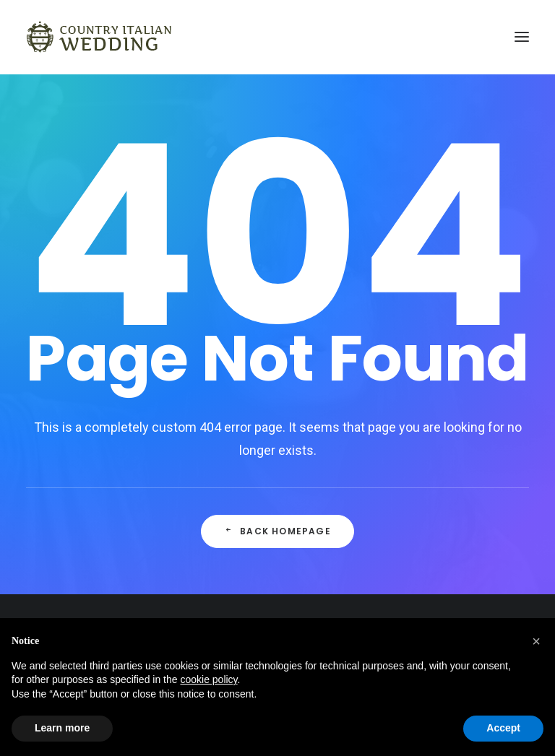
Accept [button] (503, 728)
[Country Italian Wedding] (99, 37)
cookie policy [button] (208, 679)
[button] (536, 641)
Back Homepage (277, 531)
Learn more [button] (62, 728)
